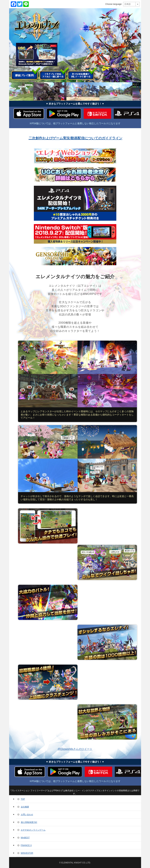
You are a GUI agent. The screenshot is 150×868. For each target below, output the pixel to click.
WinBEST (25, 838)
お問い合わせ (27, 815)
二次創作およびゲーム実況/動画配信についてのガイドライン (75, 138)
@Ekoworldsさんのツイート (75, 749)
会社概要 (25, 807)
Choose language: (114, 4)
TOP (23, 799)
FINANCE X (26, 845)
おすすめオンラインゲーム (33, 830)
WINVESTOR (27, 853)
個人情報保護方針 (29, 822)
